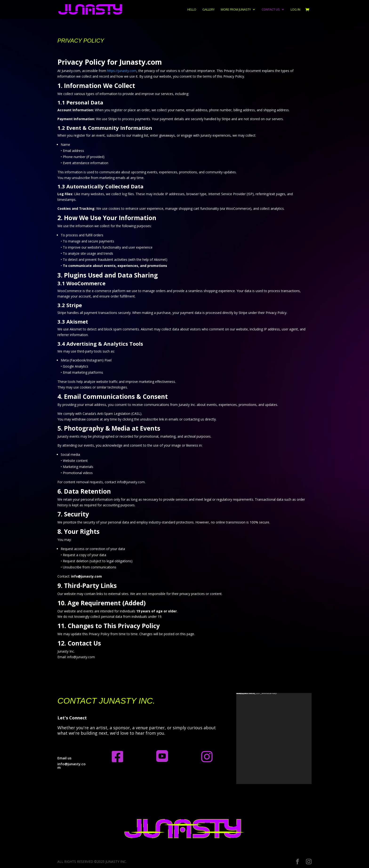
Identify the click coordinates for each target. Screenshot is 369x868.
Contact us (271, 10)
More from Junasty (236, 10)
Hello (192, 10)
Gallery (209, 10)
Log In (295, 10)
